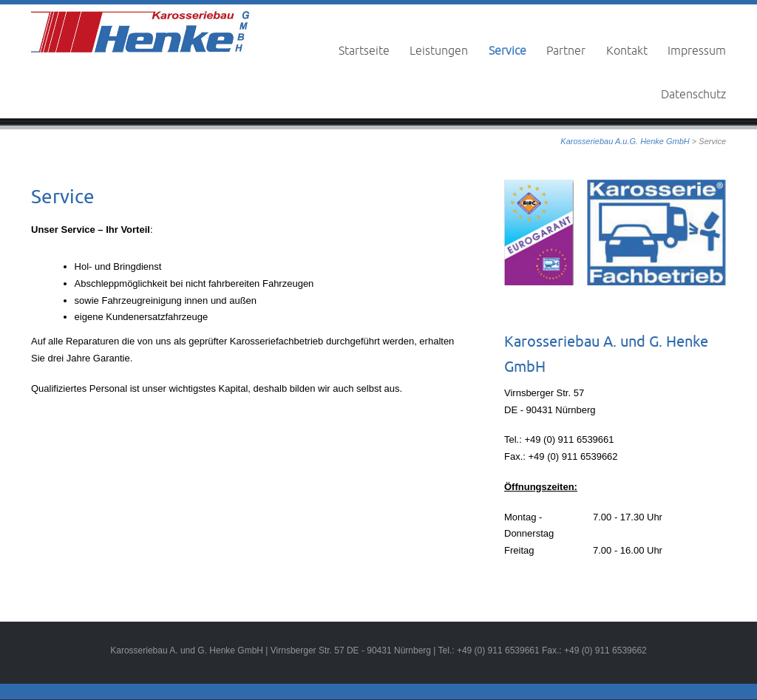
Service (508, 50)
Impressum (697, 50)
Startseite (364, 50)
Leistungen (439, 50)
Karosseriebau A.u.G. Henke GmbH (625, 141)
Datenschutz (693, 94)
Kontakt (627, 50)
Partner (566, 50)
